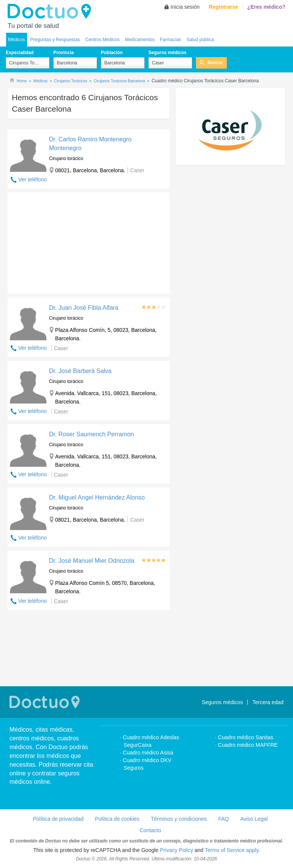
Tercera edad (268, 702)
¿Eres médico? (266, 7)
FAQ (223, 819)
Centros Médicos (102, 40)
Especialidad (20, 53)
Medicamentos (140, 40)
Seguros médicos (167, 53)
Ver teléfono (33, 179)
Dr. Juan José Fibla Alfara (84, 308)
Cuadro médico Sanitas (246, 737)
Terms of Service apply (232, 850)
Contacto (150, 830)
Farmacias (170, 40)
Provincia (64, 53)
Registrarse (224, 7)
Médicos (17, 40)
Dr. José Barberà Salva (80, 371)
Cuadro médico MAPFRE (248, 745)
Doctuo (51, 11)
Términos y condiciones (179, 819)
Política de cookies (117, 819)
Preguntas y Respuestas (55, 40)
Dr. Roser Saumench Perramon (92, 434)
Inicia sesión (185, 7)
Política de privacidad (58, 819)
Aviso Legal (254, 819)
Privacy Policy (176, 850)
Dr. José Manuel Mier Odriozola (92, 561)
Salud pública (200, 40)
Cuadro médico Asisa (148, 753)
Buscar (215, 62)
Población (112, 53)
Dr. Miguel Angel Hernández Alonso (97, 497)
